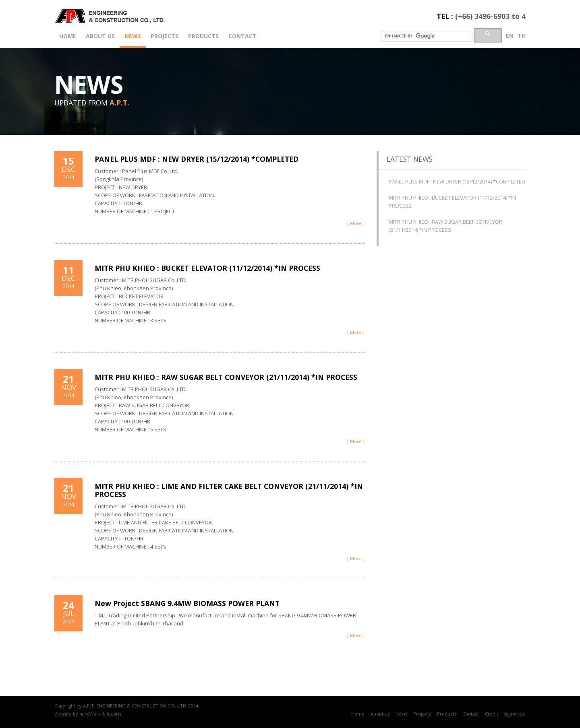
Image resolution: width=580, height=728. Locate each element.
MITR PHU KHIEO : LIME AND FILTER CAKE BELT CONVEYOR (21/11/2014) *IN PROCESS (229, 490)
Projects (165, 36)
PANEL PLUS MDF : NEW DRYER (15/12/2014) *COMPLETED (197, 159)
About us (100, 36)
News (133, 36)
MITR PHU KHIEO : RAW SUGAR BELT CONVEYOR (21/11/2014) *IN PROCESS (226, 377)
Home (68, 36)
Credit (492, 714)
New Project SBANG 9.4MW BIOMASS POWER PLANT (187, 603)
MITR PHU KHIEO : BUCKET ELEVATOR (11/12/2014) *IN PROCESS (207, 268)
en (510, 36)
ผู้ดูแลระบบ (515, 714)
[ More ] (356, 223)
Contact (242, 36)
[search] (426, 36)
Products (203, 36)
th (522, 36)
